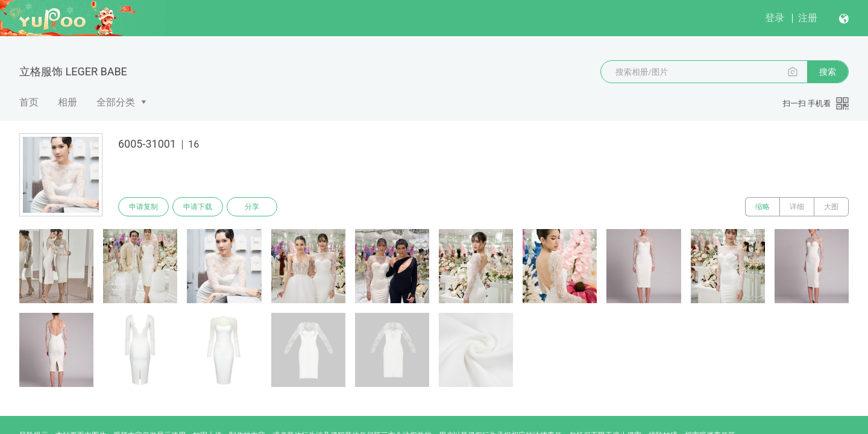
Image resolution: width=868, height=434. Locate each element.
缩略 (763, 207)
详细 (797, 207)
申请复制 (143, 207)
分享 (252, 207)
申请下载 (198, 207)
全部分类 (116, 102)
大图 (831, 207)
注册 (808, 18)
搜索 (828, 72)
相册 (68, 102)
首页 (29, 102)
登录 (775, 18)
